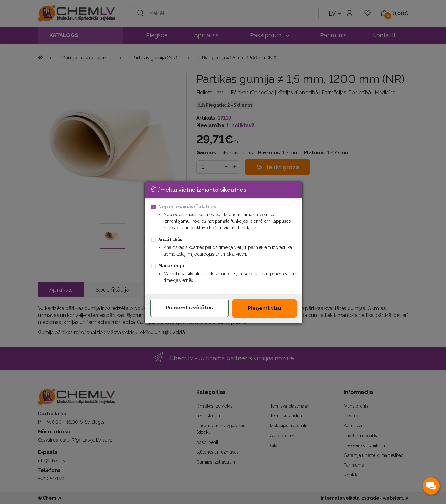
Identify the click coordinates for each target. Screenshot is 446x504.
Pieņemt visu (264, 308)
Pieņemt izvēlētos (189, 308)
